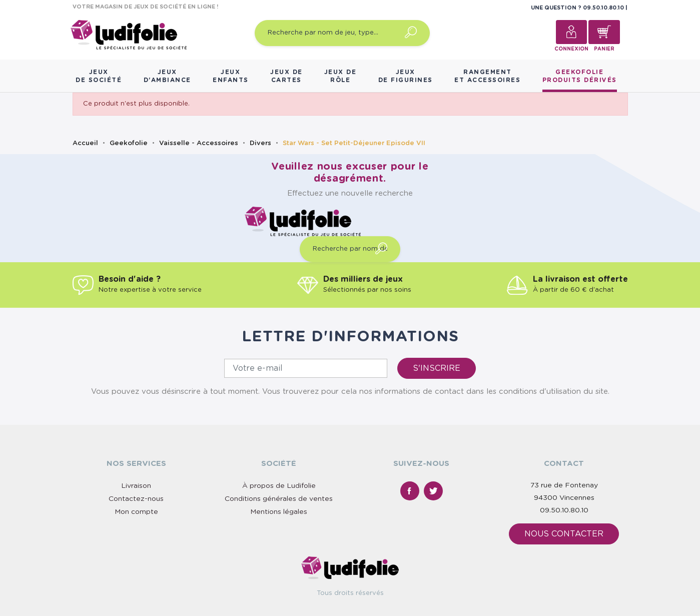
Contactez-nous (136, 499)
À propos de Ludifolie (279, 486)
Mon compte (136, 512)
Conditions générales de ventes (279, 499)
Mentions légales (279, 512)
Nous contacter (564, 534)
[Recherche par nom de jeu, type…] (342, 33)
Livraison (136, 486)
